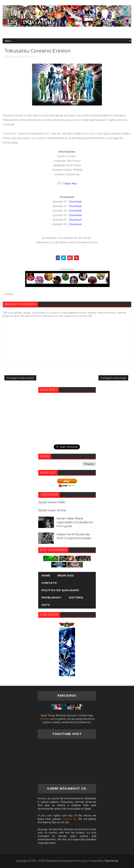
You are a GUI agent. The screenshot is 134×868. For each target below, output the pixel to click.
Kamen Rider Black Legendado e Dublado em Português (75, 522)
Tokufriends (111, 861)
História (76, 598)
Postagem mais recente (20, 378)
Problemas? (52, 598)
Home (46, 576)
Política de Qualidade (60, 590)
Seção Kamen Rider (52, 502)
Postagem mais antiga (113, 378)
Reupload (66, 576)
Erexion (30, 56)
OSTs (46, 605)
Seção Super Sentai (52, 510)
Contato (49, 583)
